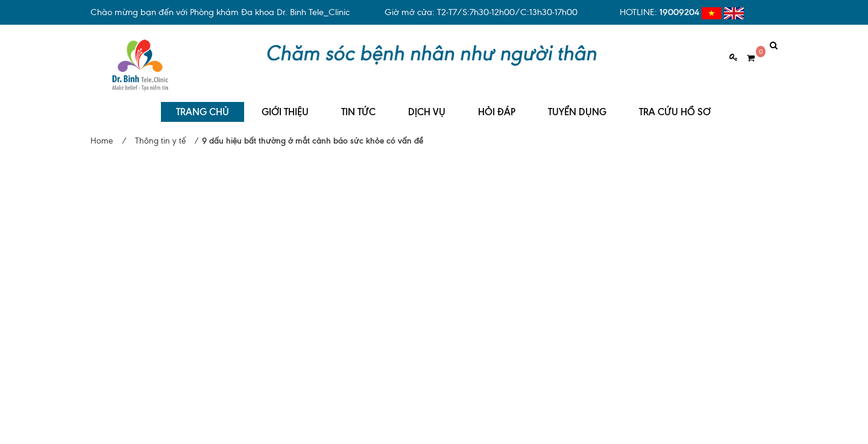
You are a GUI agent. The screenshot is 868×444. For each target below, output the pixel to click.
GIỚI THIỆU (285, 103)
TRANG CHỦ (203, 103)
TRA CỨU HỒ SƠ (675, 103)
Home (102, 132)
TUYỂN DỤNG (577, 103)
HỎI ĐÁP (497, 103)
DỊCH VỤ (427, 103)
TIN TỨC (358, 103)
